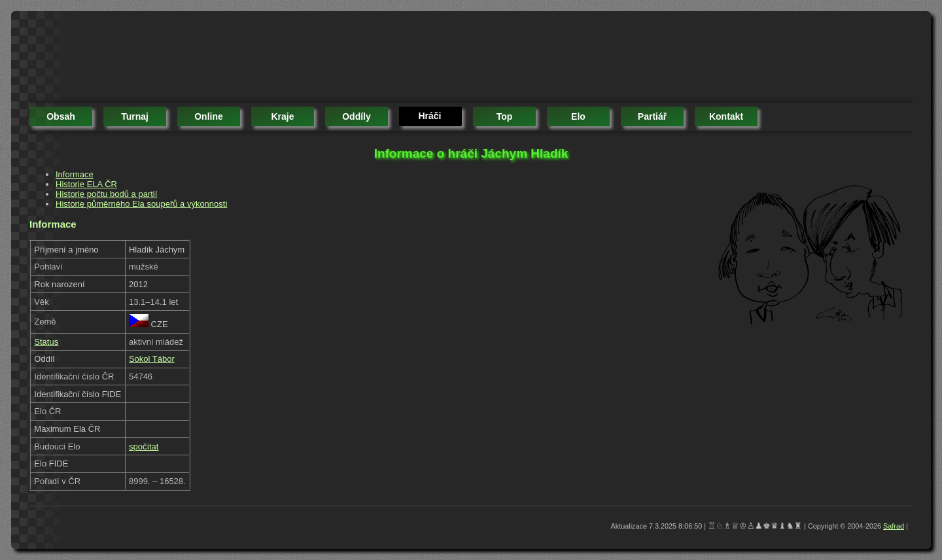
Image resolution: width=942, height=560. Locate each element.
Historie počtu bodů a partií (106, 194)
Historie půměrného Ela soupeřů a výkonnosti (141, 204)
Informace (75, 174)
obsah (61, 116)
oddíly (357, 116)
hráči (429, 116)
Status (46, 342)
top (505, 116)
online (209, 116)
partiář (652, 116)
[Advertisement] (268, 59)
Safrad (894, 526)
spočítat (144, 446)
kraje (282, 116)
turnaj (135, 116)
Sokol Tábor (152, 359)
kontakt (726, 116)
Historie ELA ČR (86, 184)
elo (578, 116)
